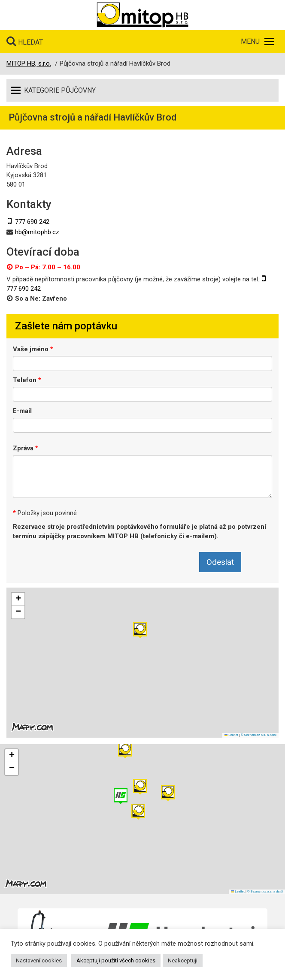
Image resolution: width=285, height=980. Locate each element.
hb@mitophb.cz (37, 232)
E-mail (22, 411)
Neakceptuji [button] (183, 960)
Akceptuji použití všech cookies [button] (116, 960)
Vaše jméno (33, 349)
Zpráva (26, 448)
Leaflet (231, 735)
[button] (140, 630)
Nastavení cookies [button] (39, 960)
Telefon (27, 380)
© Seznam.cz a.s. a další (259, 735)
